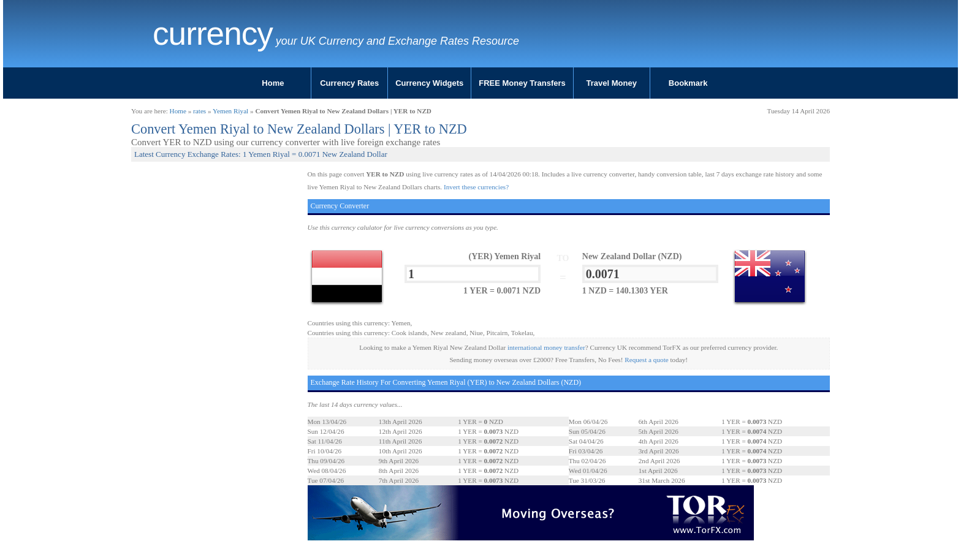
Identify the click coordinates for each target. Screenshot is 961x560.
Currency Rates (349, 83)
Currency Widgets (429, 83)
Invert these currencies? (476, 187)
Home (273, 83)
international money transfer (546, 347)
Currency (213, 34)
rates (199, 111)
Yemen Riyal (230, 111)
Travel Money (612, 83)
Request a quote (646, 360)
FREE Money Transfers (522, 83)
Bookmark (688, 83)
